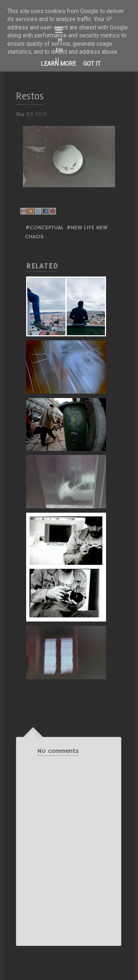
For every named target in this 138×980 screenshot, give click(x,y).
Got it (92, 64)
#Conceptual (44, 228)
